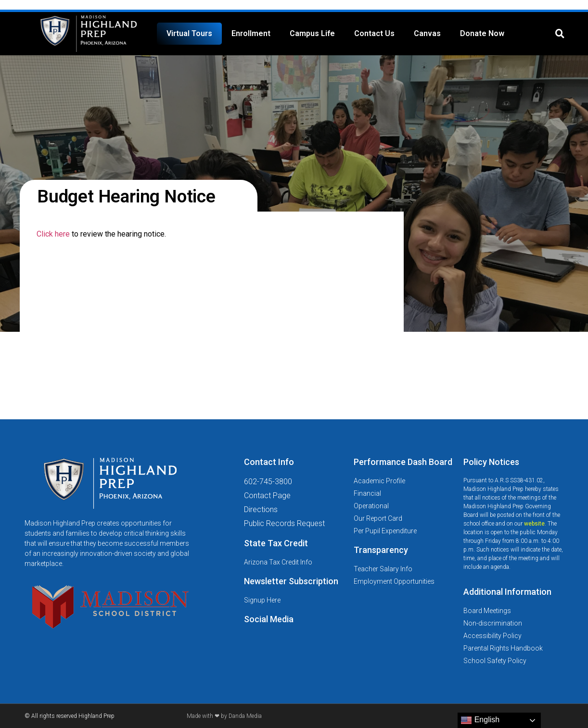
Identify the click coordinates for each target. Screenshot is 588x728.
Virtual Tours (189, 33)
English (480, 720)
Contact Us (374, 33)
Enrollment (251, 33)
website (534, 524)
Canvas (427, 33)
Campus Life (312, 33)
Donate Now (482, 33)
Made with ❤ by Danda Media (224, 716)
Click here (53, 234)
